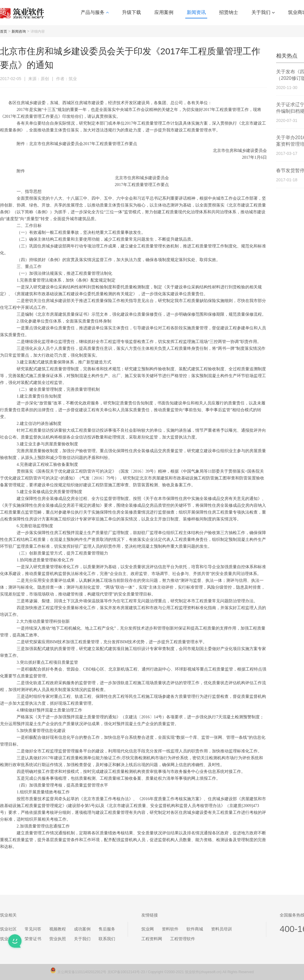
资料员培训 (221, 929)
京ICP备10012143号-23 (126, 972)
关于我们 (263, 12)
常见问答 (33, 929)
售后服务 (107, 929)
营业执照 (58, 939)
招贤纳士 (229, 12)
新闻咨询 (19, 31)
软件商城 (195, 929)
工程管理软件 (183, 939)
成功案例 (82, 929)
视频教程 (58, 929)
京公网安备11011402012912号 (82, 972)
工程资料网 (152, 939)
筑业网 (148, 929)
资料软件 (170, 929)
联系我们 (107, 939)
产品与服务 (95, 12)
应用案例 (164, 12)
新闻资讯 (196, 12)
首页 (4, 31)
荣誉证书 (33, 939)
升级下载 (132, 12)
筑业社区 (8, 929)
